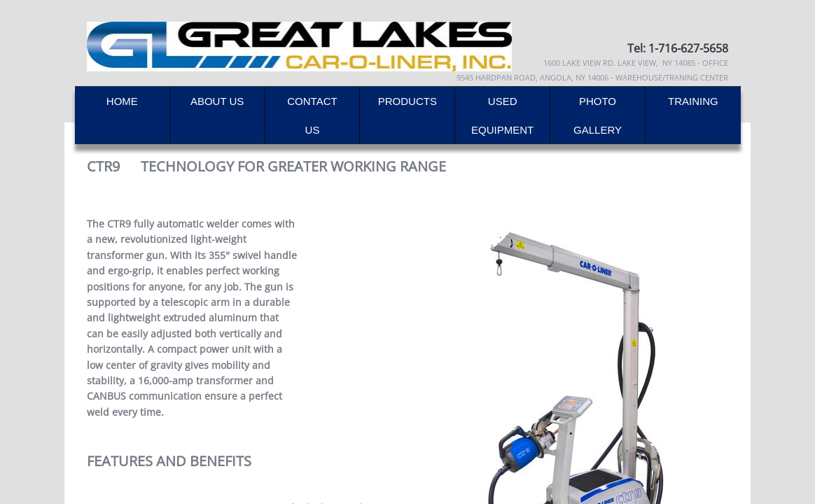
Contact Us (312, 115)
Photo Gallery (598, 115)
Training (693, 101)
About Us (217, 101)
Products (407, 101)
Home (122, 101)
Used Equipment (502, 115)
